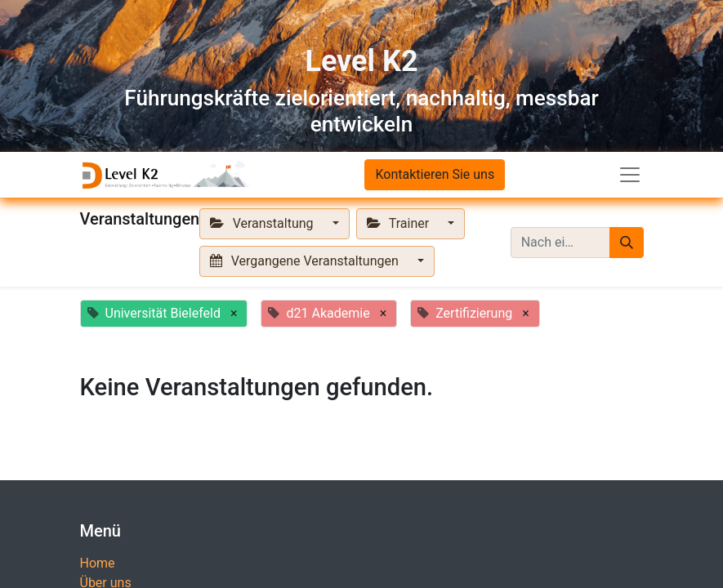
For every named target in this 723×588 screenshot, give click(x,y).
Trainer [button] (399, 223)
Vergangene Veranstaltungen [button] (306, 261)
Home (98, 563)
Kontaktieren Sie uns (435, 174)
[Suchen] (627, 243)
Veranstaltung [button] (263, 223)
